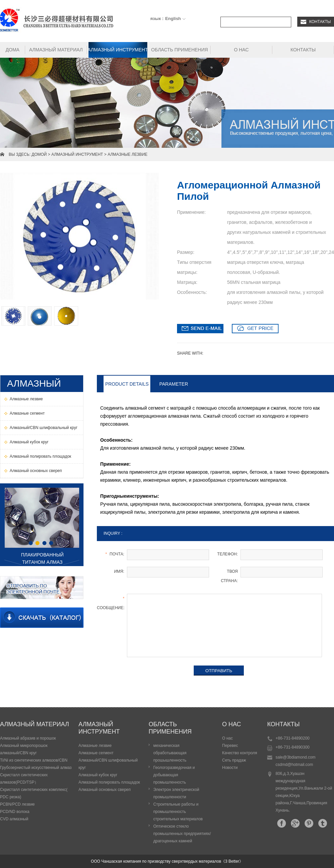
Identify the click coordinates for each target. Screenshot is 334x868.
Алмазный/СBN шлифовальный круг (108, 764)
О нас (241, 50)
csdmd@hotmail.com (294, 765)
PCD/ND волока (15, 812)
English (173, 19)
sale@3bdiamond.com (296, 757)
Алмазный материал (56, 50)
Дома (13, 50)
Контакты (316, 22)
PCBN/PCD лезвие (17, 804)
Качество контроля (240, 753)
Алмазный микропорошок (24, 746)
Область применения (180, 50)
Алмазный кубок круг (98, 775)
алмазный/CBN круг (18, 753)
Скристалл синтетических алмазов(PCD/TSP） (24, 779)
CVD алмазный (14, 819)
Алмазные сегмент (96, 753)
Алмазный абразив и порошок (28, 738)
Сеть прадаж (234, 760)
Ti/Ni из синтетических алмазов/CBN (34, 760)
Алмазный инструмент (118, 50)
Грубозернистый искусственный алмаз (36, 768)
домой (39, 154)
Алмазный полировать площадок (109, 782)
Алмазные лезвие (127, 154)
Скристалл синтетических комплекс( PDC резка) (34, 793)
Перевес (230, 746)
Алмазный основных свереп (105, 790)
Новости (230, 768)
